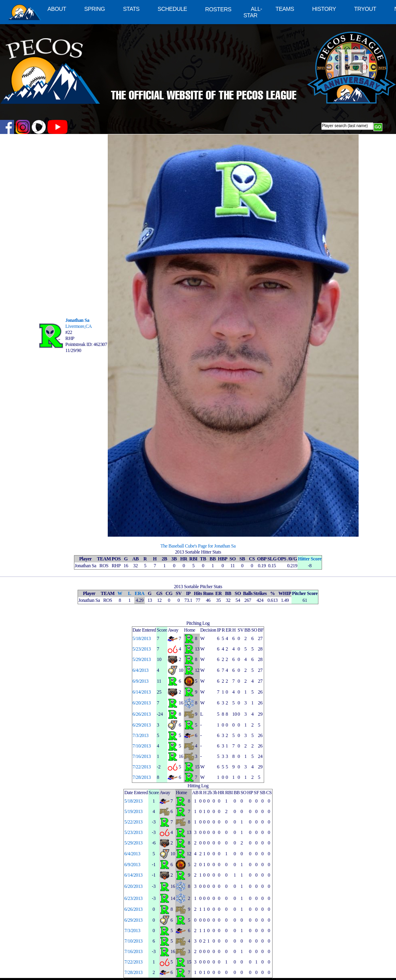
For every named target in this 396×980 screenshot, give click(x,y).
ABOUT (57, 9)
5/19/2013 (133, 811)
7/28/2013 (142, 777)
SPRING (94, 9)
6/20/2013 (142, 703)
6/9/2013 (141, 681)
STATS (131, 9)
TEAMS (285, 9)
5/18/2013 (142, 638)
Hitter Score (310, 559)
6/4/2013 (141, 670)
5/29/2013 (142, 659)
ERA (140, 593)
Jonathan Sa (78, 320)
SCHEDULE (172, 9)
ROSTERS (218, 9)
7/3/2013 (141, 735)
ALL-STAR (252, 12)
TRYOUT (365, 9)
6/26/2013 (142, 714)
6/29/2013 (142, 725)
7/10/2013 (142, 746)
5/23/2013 (142, 649)
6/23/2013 (133, 898)
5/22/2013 (133, 822)
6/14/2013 (142, 692)
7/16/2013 (142, 756)
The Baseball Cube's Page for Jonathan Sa (198, 546)
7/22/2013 (142, 767)
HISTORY (324, 9)
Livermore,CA (79, 326)
